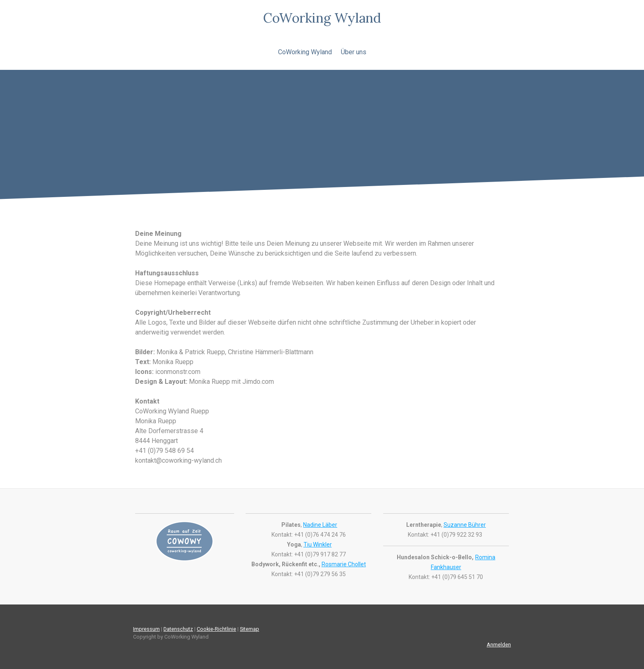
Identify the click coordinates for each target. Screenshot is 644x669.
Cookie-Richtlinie (216, 629)
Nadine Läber (320, 525)
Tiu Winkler (318, 544)
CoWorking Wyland (305, 52)
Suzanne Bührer (465, 525)
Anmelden (499, 645)
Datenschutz (178, 629)
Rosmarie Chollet (344, 564)
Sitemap (250, 629)
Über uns (354, 52)
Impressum (146, 629)
